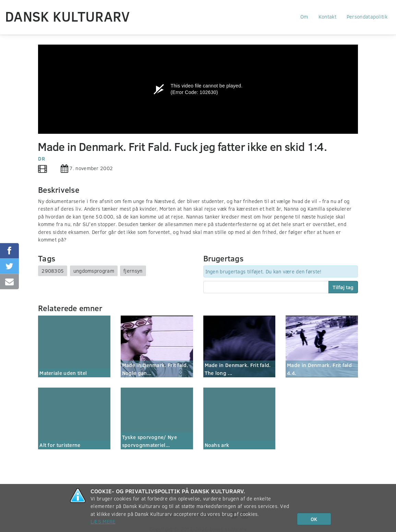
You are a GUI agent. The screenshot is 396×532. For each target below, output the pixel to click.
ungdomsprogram (94, 271)
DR (41, 158)
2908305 (53, 271)
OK (314, 519)
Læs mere (103, 521)
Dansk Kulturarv (68, 16)
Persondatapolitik (367, 16)
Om (304, 16)
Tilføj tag (343, 287)
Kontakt (327, 16)
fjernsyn (133, 271)
